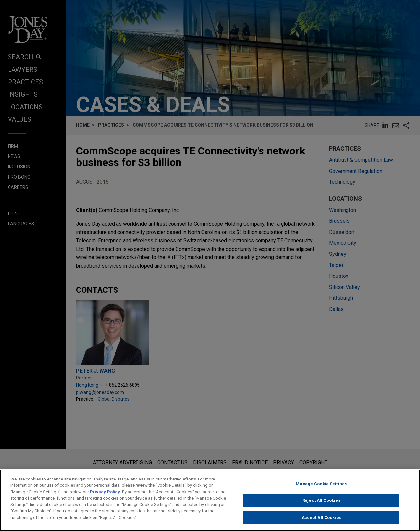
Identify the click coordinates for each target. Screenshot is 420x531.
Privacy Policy (105, 495)
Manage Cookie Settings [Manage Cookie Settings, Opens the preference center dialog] (321, 487)
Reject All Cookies (321, 504)
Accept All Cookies (321, 521)
